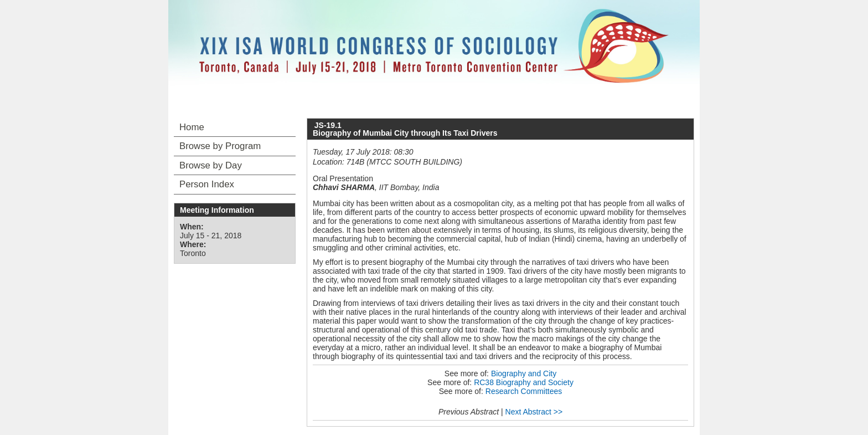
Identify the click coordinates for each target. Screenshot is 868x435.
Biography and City (524, 373)
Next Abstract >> (534, 412)
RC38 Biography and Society (524, 382)
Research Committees (524, 391)
